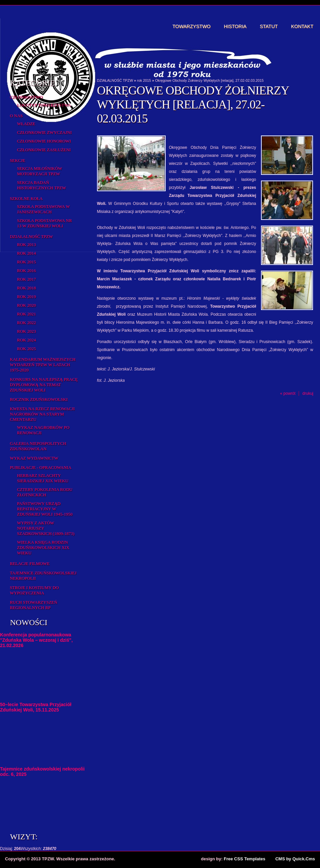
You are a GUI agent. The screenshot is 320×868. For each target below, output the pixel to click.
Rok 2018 (26, 288)
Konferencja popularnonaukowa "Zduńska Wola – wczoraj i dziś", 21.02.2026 (36, 640)
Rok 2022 (26, 323)
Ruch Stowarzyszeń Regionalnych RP (33, 605)
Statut (269, 26)
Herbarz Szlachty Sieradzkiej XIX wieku (43, 478)
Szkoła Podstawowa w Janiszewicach (43, 209)
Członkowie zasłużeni (44, 150)
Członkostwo (26, 97)
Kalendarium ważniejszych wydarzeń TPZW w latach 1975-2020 (42, 365)
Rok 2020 (26, 305)
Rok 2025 (26, 349)
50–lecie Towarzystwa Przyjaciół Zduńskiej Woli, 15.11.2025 (36, 707)
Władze (26, 124)
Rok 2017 (26, 279)
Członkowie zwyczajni (44, 132)
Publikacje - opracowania (40, 467)
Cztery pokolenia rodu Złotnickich (45, 492)
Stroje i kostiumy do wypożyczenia (34, 590)
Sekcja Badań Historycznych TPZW (41, 185)
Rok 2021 (26, 314)
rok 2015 (26, 262)
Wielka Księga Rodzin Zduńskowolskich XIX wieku (43, 547)
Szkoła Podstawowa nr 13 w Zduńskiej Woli (44, 223)
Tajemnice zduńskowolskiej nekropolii (43, 575)
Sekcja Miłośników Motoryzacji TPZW (39, 171)
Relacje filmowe (29, 563)
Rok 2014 (26, 253)
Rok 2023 (26, 331)
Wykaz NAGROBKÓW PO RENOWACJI (43, 430)
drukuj (308, 393)
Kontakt (302, 26)
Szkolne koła (26, 198)
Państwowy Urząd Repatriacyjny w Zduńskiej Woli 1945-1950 (45, 509)
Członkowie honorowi (44, 141)
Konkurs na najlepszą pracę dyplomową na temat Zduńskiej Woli (44, 385)
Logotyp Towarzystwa (44, 105)
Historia (235, 26)
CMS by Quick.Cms (295, 859)
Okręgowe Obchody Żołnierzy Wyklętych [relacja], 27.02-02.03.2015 (209, 80)
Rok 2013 (26, 244)
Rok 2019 (26, 297)
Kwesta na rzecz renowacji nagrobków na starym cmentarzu (42, 414)
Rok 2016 (26, 270)
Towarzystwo (191, 26)
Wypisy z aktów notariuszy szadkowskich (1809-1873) (46, 528)
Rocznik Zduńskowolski (38, 399)
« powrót (288, 393)
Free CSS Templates (244, 859)
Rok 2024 (26, 340)
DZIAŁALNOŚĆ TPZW (31, 236)
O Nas (16, 116)
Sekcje (17, 160)
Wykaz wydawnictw (34, 458)
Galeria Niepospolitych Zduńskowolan (38, 446)
